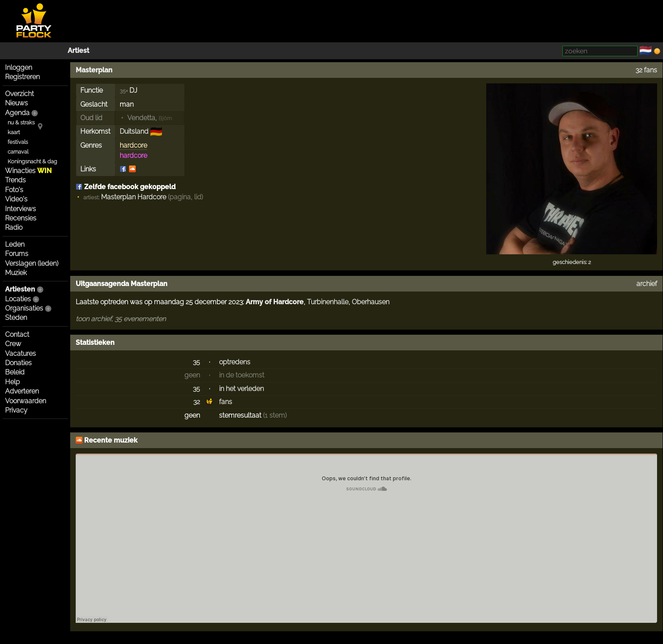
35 (196, 362)
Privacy (16, 410)
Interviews (21, 209)
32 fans (646, 70)
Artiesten (20, 289)
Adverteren (22, 391)
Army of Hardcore (275, 302)
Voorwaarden (26, 401)
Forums (17, 254)
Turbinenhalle (328, 302)
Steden (16, 318)
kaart (14, 132)
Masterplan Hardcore (134, 197)
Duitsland (134, 131)
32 (197, 402)
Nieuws (16, 103)
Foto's (14, 190)
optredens (235, 362)
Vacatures (21, 354)
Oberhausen (371, 302)
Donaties (18, 363)
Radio (14, 227)
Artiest (78, 51)
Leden (15, 244)
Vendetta (141, 118)
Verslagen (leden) (32, 263)
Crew (13, 344)
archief (647, 284)
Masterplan (94, 70)
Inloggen (19, 67)
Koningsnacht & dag (32, 161)
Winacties (28, 171)
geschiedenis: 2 (572, 262)
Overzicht (19, 94)
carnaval (18, 152)
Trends (15, 180)
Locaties (18, 299)
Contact (17, 334)
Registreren (22, 77)
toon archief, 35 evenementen (121, 319)
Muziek (16, 273)
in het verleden (241, 389)
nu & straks (21, 122)
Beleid (15, 372)
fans (226, 402)
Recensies (21, 218)
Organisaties (24, 308)
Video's (16, 199)
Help (12, 382)
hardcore (133, 145)
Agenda (17, 113)
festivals (18, 142)
